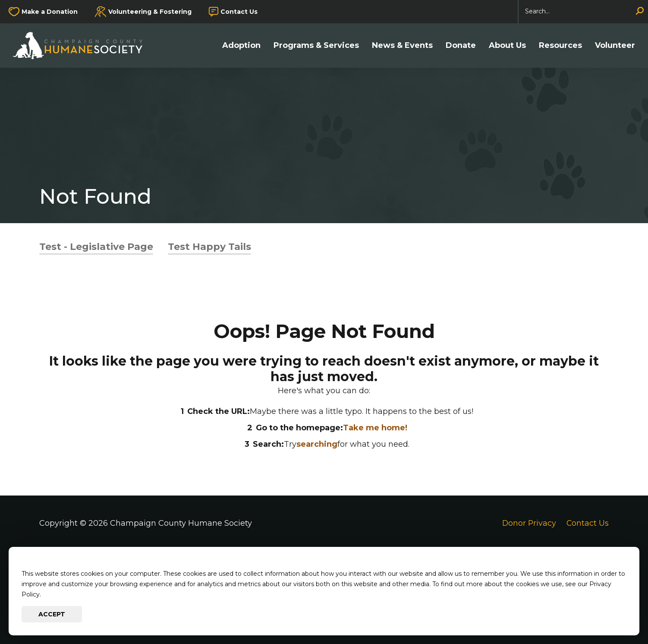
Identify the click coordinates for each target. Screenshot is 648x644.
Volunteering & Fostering (150, 12)
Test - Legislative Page (96, 247)
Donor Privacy (528, 523)
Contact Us (239, 12)
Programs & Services (316, 46)
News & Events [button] (402, 46)
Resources (560, 46)
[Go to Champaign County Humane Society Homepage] (82, 46)
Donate (461, 46)
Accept (52, 614)
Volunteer (615, 46)
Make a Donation (50, 12)
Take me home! (375, 428)
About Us (507, 46)
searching (317, 444)
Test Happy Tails (209, 247)
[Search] (583, 12)
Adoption (241, 46)
